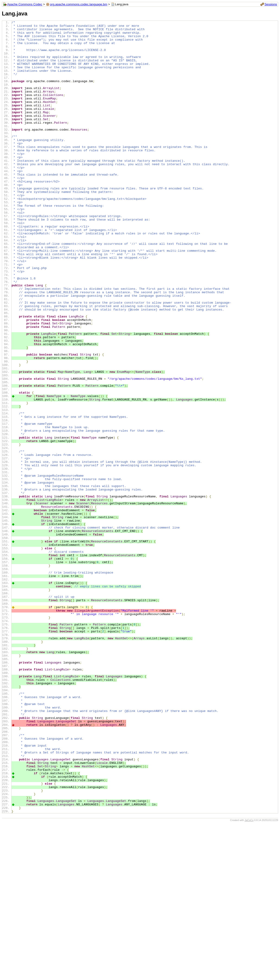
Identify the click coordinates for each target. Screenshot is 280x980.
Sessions (271, 4)
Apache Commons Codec (25, 4)
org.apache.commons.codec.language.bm (79, 4)
